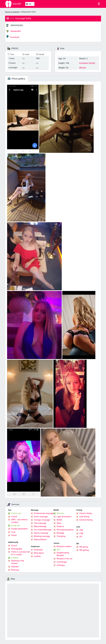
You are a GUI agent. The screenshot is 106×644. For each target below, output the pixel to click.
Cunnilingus (62, 562)
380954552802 (17, 25)
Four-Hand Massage (43, 530)
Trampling (61, 536)
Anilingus (61, 565)
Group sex (16, 525)
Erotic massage (41, 517)
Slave (59, 523)
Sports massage (41, 533)
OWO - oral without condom (19, 521)
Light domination (64, 517)
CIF (81, 537)
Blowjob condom (64, 546)
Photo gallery (16, 79)
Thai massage (40, 523)
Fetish (14, 535)
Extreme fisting (86, 520)
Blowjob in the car (64, 559)
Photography (17, 549)
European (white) (87, 63)
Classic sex (16, 513)
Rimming (15, 570)
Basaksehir (14, 31)
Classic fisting (86, 513)
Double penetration (20, 529)
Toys (13, 532)
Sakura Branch (40, 540)
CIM (81, 530)
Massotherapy (40, 526)
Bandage (60, 533)
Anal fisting (84, 517)
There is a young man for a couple (21, 553)
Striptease (38, 550)
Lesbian (37, 556)
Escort (14, 546)
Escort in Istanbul (12, 12)
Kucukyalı (13, 37)
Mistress (60, 513)
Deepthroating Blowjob (63, 554)
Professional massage (44, 513)
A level (14, 517)
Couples (15, 558)
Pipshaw (15, 567)
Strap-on (60, 526)
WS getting (84, 550)
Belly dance (39, 553)
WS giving (84, 547)
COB (81, 533)
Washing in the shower (18, 562)
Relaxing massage (42, 536)
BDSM (59, 520)
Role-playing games (65, 530)
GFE (58, 550)
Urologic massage (42, 520)
